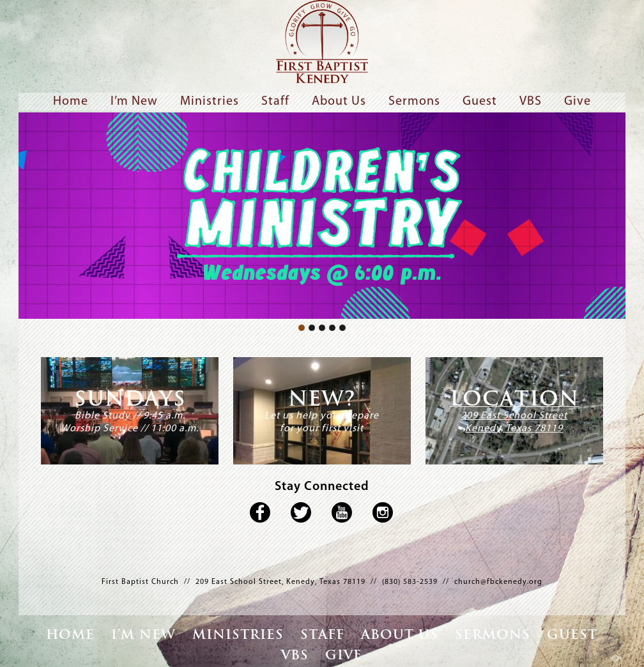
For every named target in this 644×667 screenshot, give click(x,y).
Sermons (414, 102)
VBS (531, 102)
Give (578, 102)
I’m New (134, 102)
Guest (480, 102)
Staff (275, 102)
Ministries (210, 102)
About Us (339, 102)
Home (71, 102)
